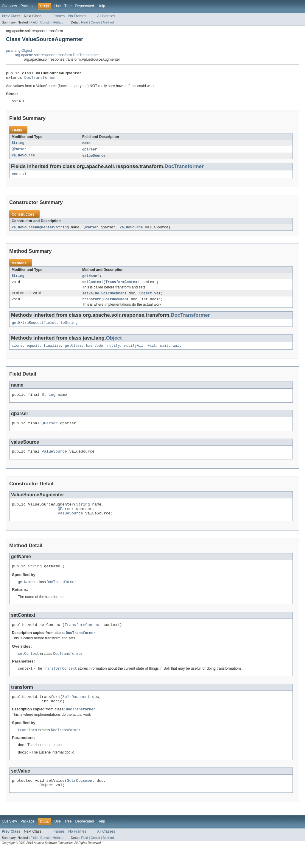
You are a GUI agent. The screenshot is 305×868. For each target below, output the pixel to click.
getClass (73, 352)
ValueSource (23, 158)
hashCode (95, 352)
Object (146, 298)
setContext (93, 286)
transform (92, 304)
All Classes (106, 16)
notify (114, 352)
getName (90, 280)
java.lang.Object (19, 51)
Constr (45, 22)
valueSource (94, 158)
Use (57, 6)
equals (33, 352)
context (19, 177)
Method (58, 22)
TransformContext (122, 286)
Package (28, 6)
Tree (68, 6)
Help (101, 6)
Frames (59, 16)
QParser (19, 152)
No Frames (77, 16)
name (86, 145)
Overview (9, 6)
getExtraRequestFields (34, 329)
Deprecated (85, 6)
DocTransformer (41, 79)
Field (34, 22)
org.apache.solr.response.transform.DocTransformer (57, 55)
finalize (52, 352)
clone (17, 352)
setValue (91, 298)
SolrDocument (114, 298)
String (18, 145)
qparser (90, 152)
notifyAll (134, 352)
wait (152, 352)
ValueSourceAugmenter (33, 231)
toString (69, 329)
